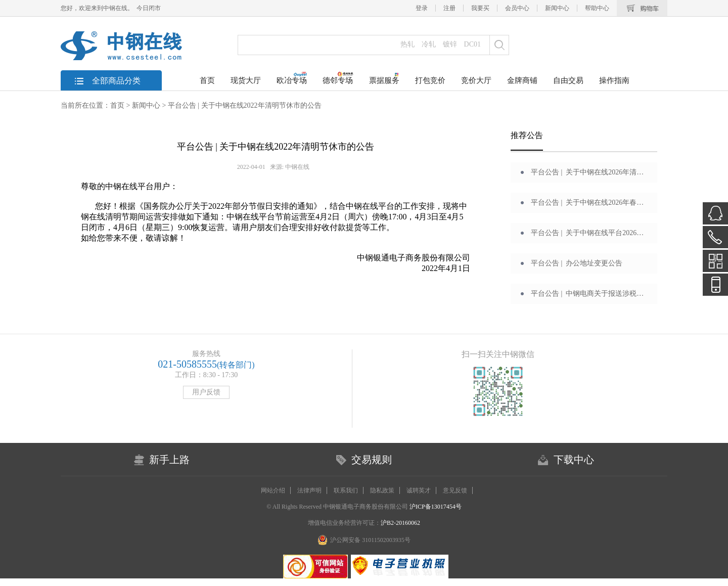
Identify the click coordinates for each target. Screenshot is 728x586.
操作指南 (614, 80)
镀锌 (450, 44)
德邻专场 (338, 78)
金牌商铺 (522, 80)
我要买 (480, 8)
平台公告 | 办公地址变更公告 (577, 263)
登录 (422, 8)
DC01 (472, 44)
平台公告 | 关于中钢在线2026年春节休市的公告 (589, 202)
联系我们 (346, 490)
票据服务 (384, 78)
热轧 (407, 44)
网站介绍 (273, 490)
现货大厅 (246, 80)
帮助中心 (597, 8)
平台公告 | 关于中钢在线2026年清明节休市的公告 (589, 172)
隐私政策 (382, 490)
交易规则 (372, 460)
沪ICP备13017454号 (435, 507)
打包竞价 (430, 80)
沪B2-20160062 (400, 523)
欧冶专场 (292, 78)
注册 (449, 8)
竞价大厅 (476, 80)
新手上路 (169, 460)
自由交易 (568, 80)
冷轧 (429, 44)
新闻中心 (557, 8)
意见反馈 (455, 490)
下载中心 (574, 460)
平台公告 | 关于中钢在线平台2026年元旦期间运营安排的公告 (589, 233)
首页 (207, 80)
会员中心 (517, 8)
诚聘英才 (419, 490)
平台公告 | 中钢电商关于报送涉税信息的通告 (589, 294)
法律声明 (309, 490)
